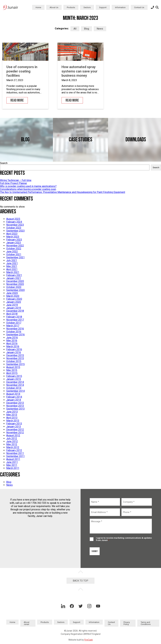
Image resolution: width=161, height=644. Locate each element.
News (100, 29)
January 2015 (14, 379)
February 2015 (14, 376)
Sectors (87, 7)
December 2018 (15, 311)
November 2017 (15, 320)
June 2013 (12, 412)
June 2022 (12, 251)
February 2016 (14, 349)
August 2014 (13, 394)
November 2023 (15, 225)
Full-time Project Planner (14, 183)
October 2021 (14, 254)
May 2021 (12, 266)
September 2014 (15, 391)
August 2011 (13, 459)
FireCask (89, 640)
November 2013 (15, 406)
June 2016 (12, 338)
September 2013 (15, 409)
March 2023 (13, 237)
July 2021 (12, 260)
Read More (17, 100)
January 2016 (14, 352)
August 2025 (13, 219)
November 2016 (15, 329)
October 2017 (14, 323)
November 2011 (15, 453)
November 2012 (15, 432)
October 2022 (14, 249)
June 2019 (12, 305)
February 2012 (14, 450)
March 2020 (13, 296)
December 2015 (15, 355)
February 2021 (14, 275)
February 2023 (14, 240)
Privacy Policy (127, 623)
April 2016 (12, 343)
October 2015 (14, 361)
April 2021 (12, 269)
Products (71, 7)
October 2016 (14, 332)
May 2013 (12, 415)
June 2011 (12, 462)
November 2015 (15, 358)
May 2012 (12, 444)
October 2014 (14, 388)
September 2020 (15, 290)
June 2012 (12, 441)
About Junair (27, 623)
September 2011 (15, 456)
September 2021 (15, 257)
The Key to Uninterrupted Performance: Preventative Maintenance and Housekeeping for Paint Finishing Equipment (63, 192)
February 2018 (14, 317)
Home (38, 7)
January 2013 (14, 427)
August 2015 (13, 367)
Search (4, 163)
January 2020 (14, 302)
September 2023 (15, 231)
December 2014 (15, 382)
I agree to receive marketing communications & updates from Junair (124, 539)
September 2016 (15, 335)
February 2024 (14, 222)
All (75, 29)
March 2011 (13, 468)
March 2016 (13, 346)
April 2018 (12, 314)
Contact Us (139, 7)
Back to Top (80, 581)
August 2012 (13, 435)
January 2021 (14, 278)
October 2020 (14, 287)
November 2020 (15, 284)
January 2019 (14, 308)
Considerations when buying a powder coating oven (28, 189)
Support (103, 7)
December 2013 (15, 403)
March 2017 (13, 326)
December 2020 (15, 281)
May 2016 (12, 341)
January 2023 (14, 243)
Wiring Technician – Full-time (16, 180)
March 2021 (13, 272)
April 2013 (12, 418)
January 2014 (14, 400)
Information (120, 7)
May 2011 (12, 465)
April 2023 (12, 234)
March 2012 (13, 447)
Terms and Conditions (146, 623)
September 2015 (15, 364)
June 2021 (12, 263)
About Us (54, 7)
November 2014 (15, 385)
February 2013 (14, 424)
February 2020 (14, 299)
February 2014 (14, 397)
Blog (87, 29)
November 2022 (15, 246)
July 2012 (12, 438)
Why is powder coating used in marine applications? (28, 186)
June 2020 (12, 293)
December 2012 (15, 430)
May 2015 (12, 370)
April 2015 (12, 373)
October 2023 (14, 228)
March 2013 (13, 421)
